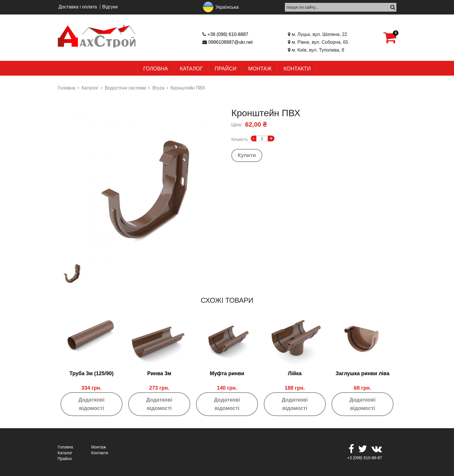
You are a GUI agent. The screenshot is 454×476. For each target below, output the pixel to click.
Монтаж (260, 69)
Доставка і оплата (78, 7)
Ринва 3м (159, 373)
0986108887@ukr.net (230, 42)
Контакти (297, 69)
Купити (247, 155)
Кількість (240, 139)
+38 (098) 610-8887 (228, 34)
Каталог (191, 69)
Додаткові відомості (91, 404)
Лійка (295, 373)
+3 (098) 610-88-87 (365, 458)
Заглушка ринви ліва (363, 373)
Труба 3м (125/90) (92, 373)
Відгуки (110, 7)
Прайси (226, 69)
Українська (227, 7)
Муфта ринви (227, 373)
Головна (156, 69)
